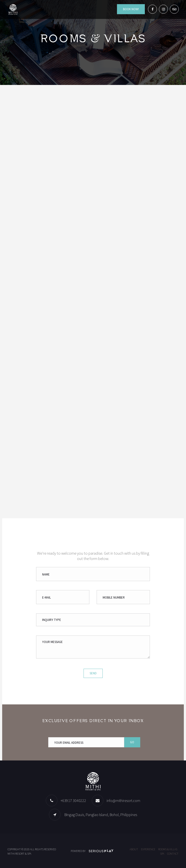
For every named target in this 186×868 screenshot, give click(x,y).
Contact (173, 854)
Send (93, 673)
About (134, 849)
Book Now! (131, 9)
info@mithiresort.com (123, 801)
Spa (162, 854)
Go (132, 742)
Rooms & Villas (168, 849)
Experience (148, 849)
